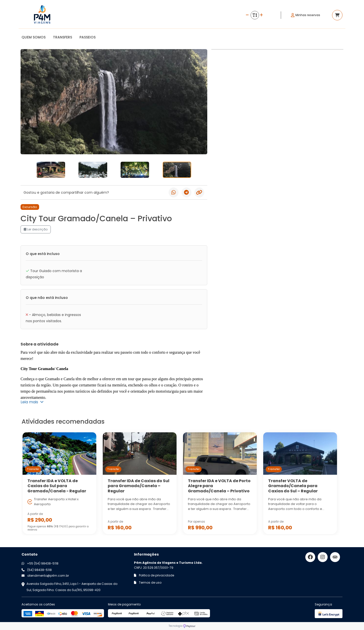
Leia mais (32, 402)
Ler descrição (36, 229)
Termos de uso (148, 583)
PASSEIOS (88, 37)
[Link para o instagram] (323, 557)
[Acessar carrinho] (337, 15)
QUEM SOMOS (34, 37)
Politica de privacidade (154, 575)
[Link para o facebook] (310, 557)
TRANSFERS (63, 37)
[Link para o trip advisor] (335, 557)
